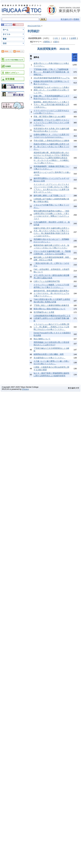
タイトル (6, 34)
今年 (56, 38)
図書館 (76, 19)
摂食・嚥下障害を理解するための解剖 (50, 117)
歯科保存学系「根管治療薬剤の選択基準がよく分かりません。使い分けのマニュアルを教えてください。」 (51, 293)
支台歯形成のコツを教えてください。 (50, 358)
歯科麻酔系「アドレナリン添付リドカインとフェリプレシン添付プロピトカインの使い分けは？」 (51, 123)
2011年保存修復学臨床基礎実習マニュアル (52, 78)
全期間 (74, 38)
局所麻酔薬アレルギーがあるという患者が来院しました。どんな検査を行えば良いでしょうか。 (51, 90)
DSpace (25, 389)
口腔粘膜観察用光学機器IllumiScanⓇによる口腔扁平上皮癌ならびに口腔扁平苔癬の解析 (52, 318)
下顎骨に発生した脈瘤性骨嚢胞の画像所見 (51, 305)
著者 (5, 39)
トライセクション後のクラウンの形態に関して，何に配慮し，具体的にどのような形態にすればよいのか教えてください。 (51, 327)
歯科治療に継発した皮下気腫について (50, 195)
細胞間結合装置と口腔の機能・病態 (49, 354)
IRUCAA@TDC (34, 26)
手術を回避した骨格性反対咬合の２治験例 (51, 141)
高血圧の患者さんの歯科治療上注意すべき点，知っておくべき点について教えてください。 (51, 147)
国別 (56, 42)
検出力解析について (42, 339)
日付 (5, 43)
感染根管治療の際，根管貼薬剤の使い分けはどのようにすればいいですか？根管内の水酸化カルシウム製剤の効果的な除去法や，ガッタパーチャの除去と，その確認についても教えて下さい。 (51, 158)
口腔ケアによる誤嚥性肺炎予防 (47, 281)
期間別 (47, 42)
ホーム (6, 30)
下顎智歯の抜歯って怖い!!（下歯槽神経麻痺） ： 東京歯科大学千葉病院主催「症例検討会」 (51, 72)
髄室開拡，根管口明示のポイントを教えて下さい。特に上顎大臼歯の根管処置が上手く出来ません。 (51, 104)
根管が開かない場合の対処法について (50, 309)
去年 (64, 38)
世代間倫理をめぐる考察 (44, 312)
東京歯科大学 (66, 19)
